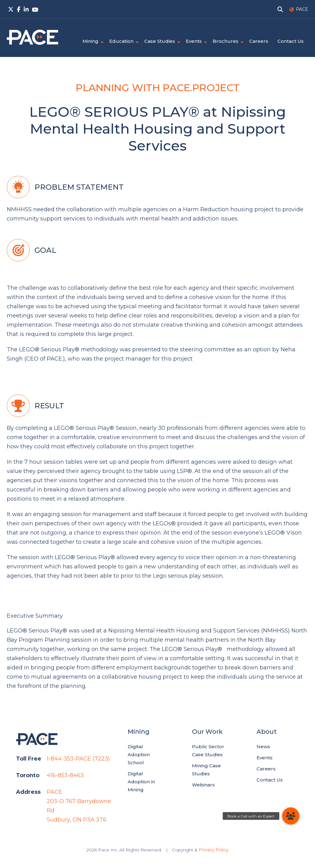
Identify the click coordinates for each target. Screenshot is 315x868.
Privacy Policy (214, 850)
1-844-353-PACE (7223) (78, 759)
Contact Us (291, 41)
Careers (259, 41)
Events (194, 41)
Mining (90, 41)
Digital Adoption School (139, 755)
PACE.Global (32, 37)
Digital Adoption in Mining (141, 782)
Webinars (203, 785)
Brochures (225, 41)
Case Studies (160, 41)
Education (121, 41)
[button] (291, 816)
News (263, 747)
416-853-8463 (65, 775)
